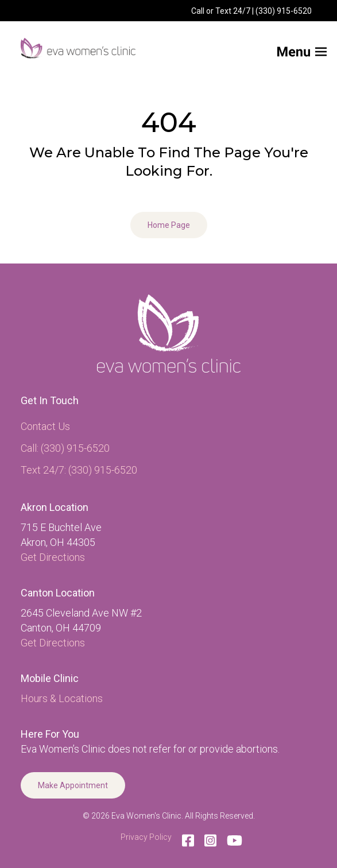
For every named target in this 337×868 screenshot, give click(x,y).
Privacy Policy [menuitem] (146, 837)
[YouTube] (232, 840)
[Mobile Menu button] (283, 48)
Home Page (169, 225)
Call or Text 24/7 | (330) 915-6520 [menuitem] (251, 11)
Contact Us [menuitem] (45, 426)
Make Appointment (73, 785)
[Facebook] (188, 840)
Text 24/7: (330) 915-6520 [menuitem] (79, 470)
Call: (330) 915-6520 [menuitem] (65, 448)
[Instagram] (210, 840)
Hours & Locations (62, 698)
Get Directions (53, 557)
